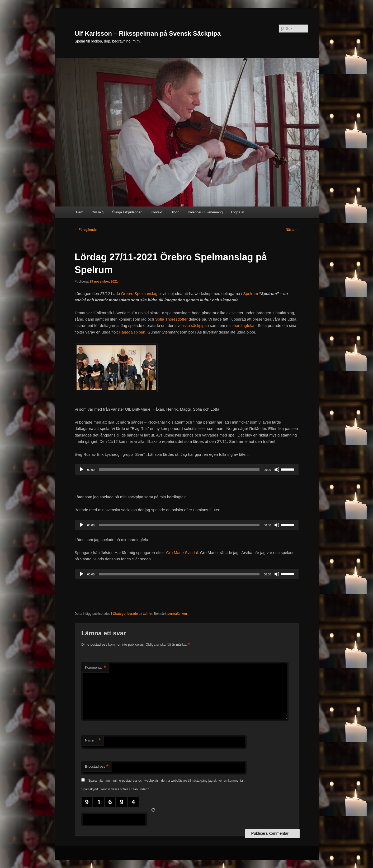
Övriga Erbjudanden (127, 212)
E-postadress (97, 767)
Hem (80, 212)
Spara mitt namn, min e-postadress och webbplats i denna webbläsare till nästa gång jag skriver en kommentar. (166, 781)
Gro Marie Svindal (182, 553)
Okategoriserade (125, 614)
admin (147, 614)
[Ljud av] (277, 470)
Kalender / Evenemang (205, 212)
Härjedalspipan (132, 332)
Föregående (86, 230)
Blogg (175, 212)
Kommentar (96, 668)
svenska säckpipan (192, 325)
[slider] (179, 470)
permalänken (177, 614)
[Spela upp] (82, 470)
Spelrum (251, 294)
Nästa (292, 230)
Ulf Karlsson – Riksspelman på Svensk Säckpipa (148, 33)
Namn (93, 741)
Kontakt (157, 212)
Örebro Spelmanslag (139, 294)
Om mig (98, 212)
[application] (187, 470)
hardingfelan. (245, 325)
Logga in (238, 212)
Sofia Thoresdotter (171, 319)
